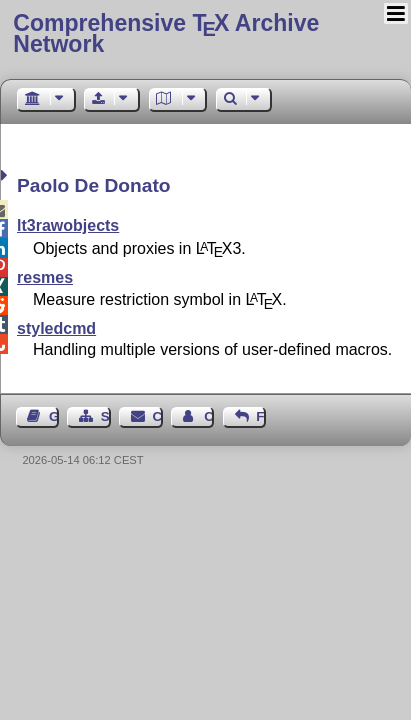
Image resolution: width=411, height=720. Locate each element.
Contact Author (209, 416)
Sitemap (106, 416)
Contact (158, 416)
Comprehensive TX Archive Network (166, 33)
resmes (45, 277)
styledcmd (56, 328)
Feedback (261, 416)
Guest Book (54, 416)
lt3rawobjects (68, 225)
